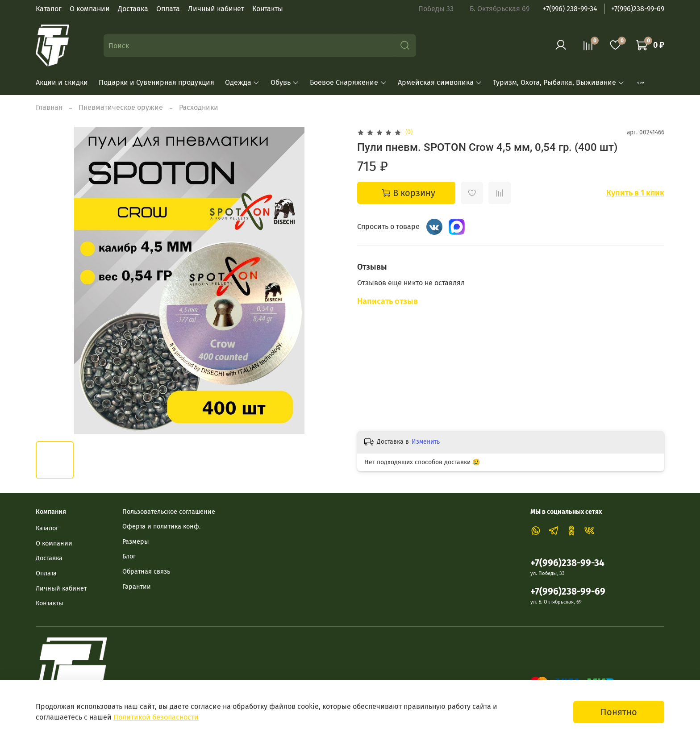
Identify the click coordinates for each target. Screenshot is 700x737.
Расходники (199, 107)
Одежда (242, 82)
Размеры (136, 542)
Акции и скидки (62, 82)
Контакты (268, 9)
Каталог (49, 9)
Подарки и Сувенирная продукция (156, 82)
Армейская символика (440, 82)
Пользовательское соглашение (169, 512)
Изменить (426, 442)
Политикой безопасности (156, 717)
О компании (90, 9)
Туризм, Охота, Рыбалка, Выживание (559, 82)
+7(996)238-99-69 (638, 9)
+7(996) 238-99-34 (570, 9)
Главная (49, 107)
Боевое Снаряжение (348, 82)
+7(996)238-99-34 (567, 563)
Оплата (168, 9)
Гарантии (137, 587)
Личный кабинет (216, 9)
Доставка (133, 9)
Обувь (285, 82)
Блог (129, 556)
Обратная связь (146, 572)
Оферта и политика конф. (161, 527)
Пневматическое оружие (121, 107)
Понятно (619, 712)
